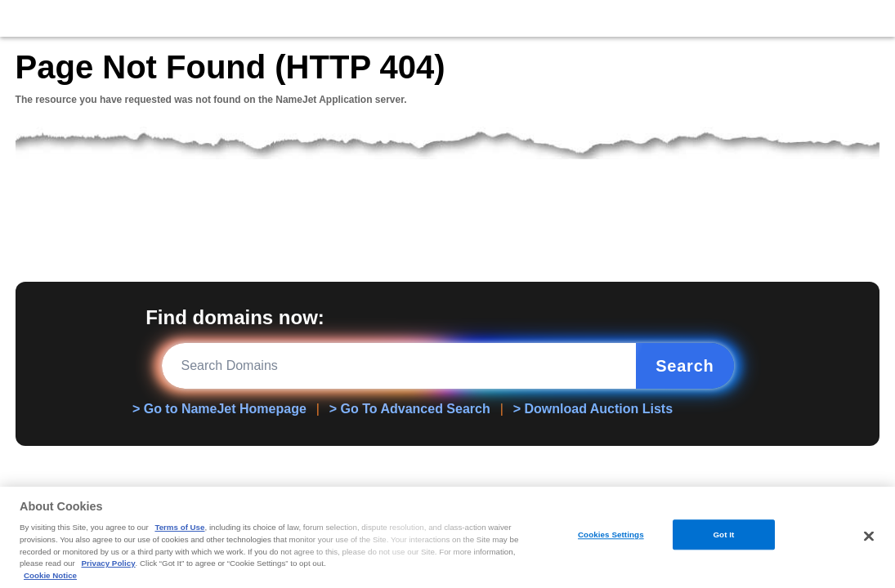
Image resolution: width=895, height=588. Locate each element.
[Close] (869, 536)
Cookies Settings (611, 535)
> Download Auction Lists (593, 409)
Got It (723, 535)
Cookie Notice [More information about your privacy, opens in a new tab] (50, 575)
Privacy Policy (108, 563)
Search (685, 366)
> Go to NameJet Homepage (219, 409)
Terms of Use (179, 527)
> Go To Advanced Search (410, 409)
